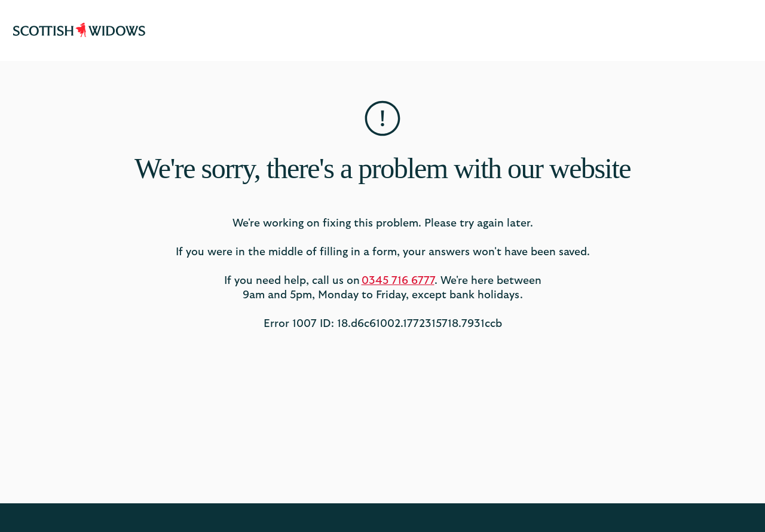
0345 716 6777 (398, 281)
